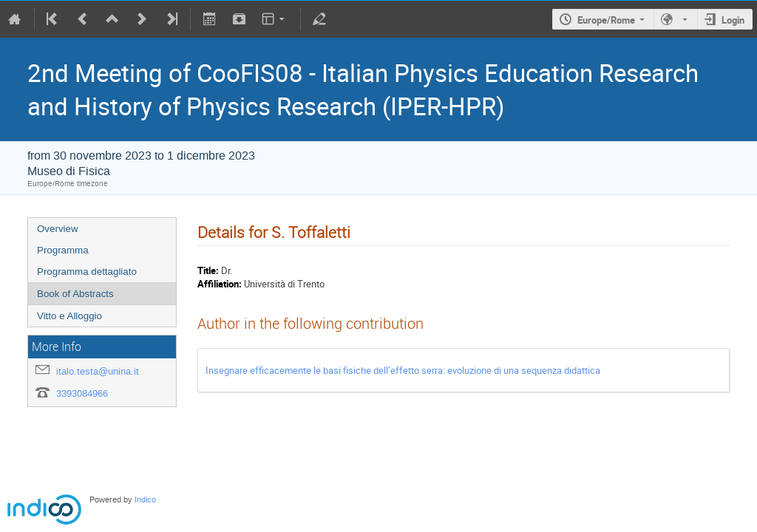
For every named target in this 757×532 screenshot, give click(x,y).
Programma (63, 250)
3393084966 (82, 393)
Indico (145, 500)
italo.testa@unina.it (98, 371)
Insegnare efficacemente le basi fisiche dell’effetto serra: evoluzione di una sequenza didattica (403, 370)
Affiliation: (220, 284)
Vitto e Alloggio (69, 316)
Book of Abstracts (75, 294)
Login (733, 20)
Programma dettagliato (87, 272)
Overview (58, 229)
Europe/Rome (606, 20)
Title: (208, 270)
